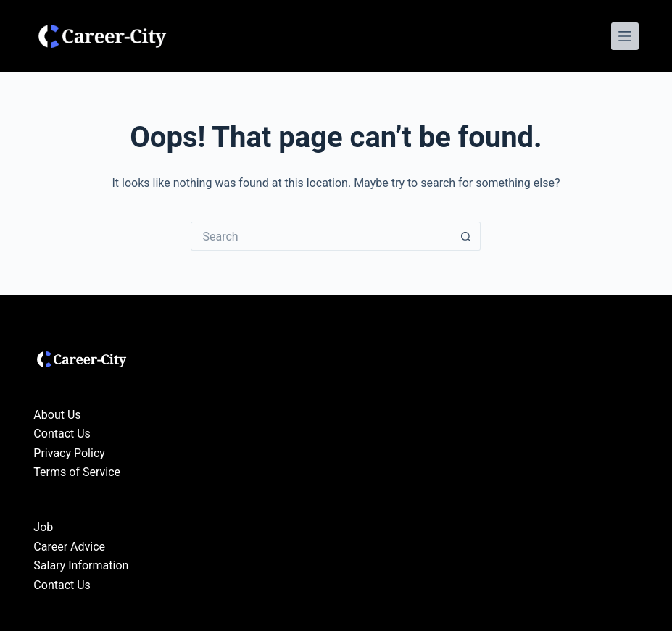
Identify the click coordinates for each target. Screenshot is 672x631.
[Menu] (625, 36)
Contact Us (62, 434)
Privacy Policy (69, 453)
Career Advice (69, 547)
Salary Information (81, 565)
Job (43, 527)
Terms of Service (77, 472)
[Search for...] (321, 236)
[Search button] (466, 236)
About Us (57, 415)
